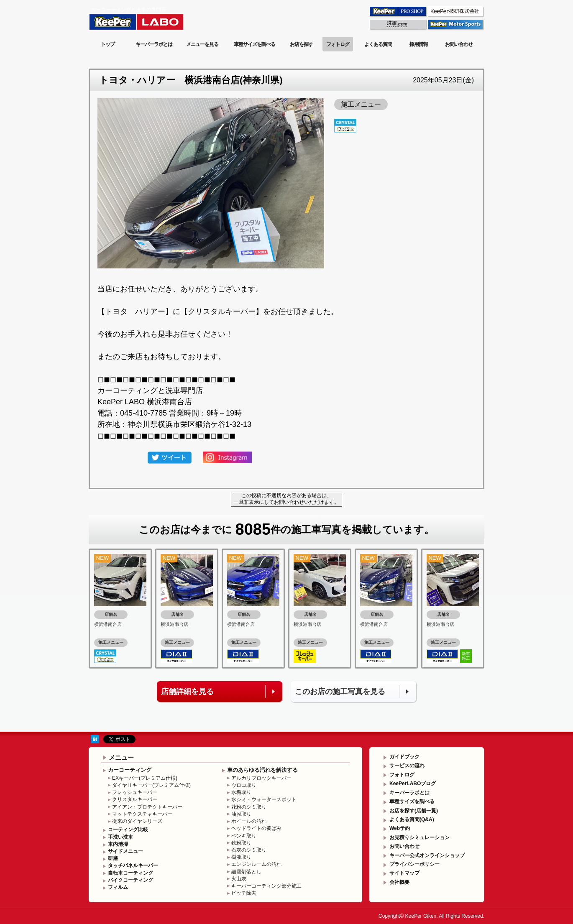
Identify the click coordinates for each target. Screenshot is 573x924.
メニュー (121, 757)
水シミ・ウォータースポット (264, 799)
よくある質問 (378, 44)
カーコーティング (130, 770)
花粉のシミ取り (249, 807)
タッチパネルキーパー (133, 865)
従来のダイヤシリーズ (137, 821)
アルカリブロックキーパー (261, 778)
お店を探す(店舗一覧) (414, 811)
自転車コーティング (130, 873)
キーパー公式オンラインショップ (427, 855)
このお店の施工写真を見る (340, 692)
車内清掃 (118, 844)
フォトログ (338, 44)
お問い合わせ (459, 44)
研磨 (113, 858)
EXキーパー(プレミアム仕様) (145, 778)
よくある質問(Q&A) (412, 819)
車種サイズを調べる (255, 44)
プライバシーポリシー (414, 864)
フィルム (118, 887)
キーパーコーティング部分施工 (266, 886)
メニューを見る (202, 44)
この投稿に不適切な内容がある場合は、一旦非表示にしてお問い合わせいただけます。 (286, 499)
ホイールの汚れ (249, 821)
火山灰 (239, 879)
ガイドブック (404, 757)
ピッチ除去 (244, 893)
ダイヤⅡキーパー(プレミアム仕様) (151, 785)
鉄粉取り (241, 843)
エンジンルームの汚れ (256, 864)
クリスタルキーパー (135, 799)
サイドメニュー (125, 851)
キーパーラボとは (154, 44)
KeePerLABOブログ (413, 784)
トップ (108, 44)
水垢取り (241, 792)
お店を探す (301, 44)
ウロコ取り (244, 785)
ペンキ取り (244, 836)
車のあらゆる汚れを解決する (262, 770)
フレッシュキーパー (135, 792)
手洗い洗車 (120, 837)
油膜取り (241, 814)
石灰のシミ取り (249, 850)
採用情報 (419, 44)
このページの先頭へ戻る (450, 725)
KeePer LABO (148, 18)
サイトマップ (404, 873)
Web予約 (400, 828)
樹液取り (241, 857)
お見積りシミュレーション (420, 837)
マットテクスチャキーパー (142, 814)
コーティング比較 (128, 830)
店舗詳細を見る (187, 692)
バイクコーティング (130, 880)
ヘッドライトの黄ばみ (256, 828)
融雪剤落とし (246, 872)
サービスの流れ (407, 766)
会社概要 (399, 882)
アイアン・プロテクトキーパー (147, 807)
